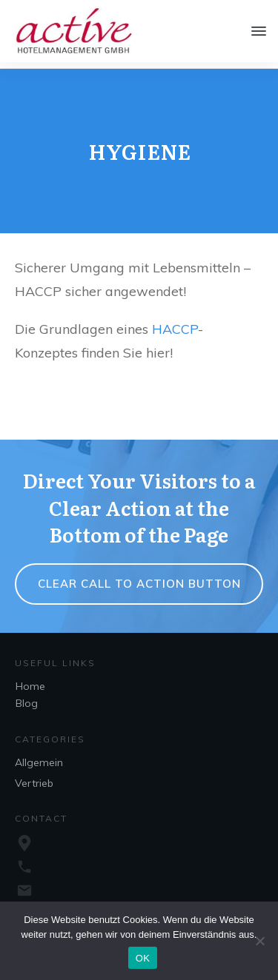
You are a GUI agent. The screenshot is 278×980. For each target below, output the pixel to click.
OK (143, 958)
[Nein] (259, 941)
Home (30, 680)
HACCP (175, 323)
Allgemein (39, 756)
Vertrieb (34, 777)
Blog (27, 697)
